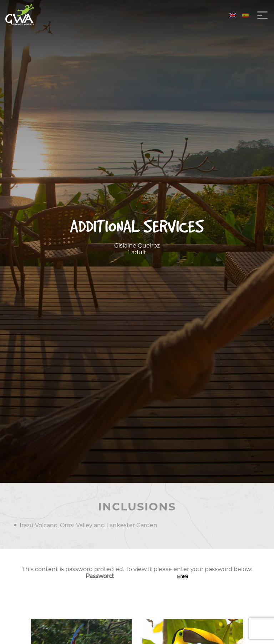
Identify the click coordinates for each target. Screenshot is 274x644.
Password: (131, 576)
